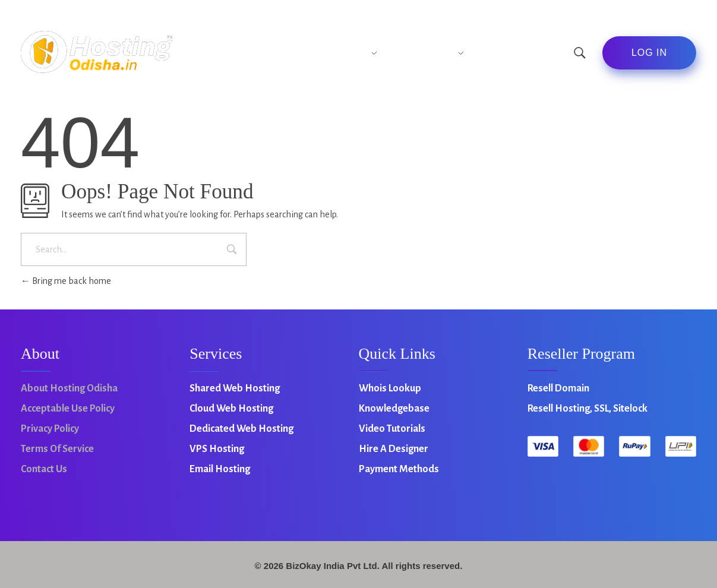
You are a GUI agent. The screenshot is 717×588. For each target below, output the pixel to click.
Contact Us (44, 469)
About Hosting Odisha (69, 388)
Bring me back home (66, 281)
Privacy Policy (50, 429)
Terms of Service (57, 449)
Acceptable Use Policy (68, 409)
